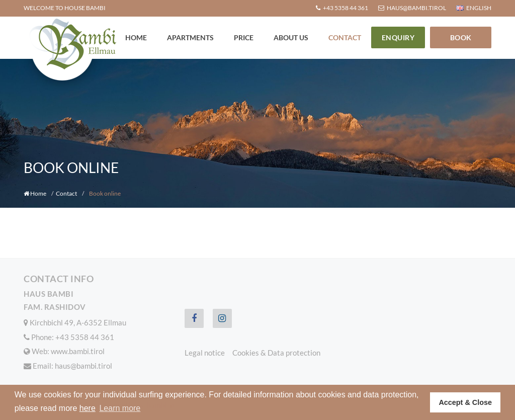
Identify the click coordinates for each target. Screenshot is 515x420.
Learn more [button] (120, 408)
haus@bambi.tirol (83, 366)
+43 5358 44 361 (85, 337)
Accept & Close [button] (465, 402)
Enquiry (398, 37)
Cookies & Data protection (276, 353)
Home (136, 37)
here (88, 408)
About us (291, 37)
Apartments (190, 37)
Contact (345, 37)
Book (461, 37)
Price (244, 37)
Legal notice (205, 353)
